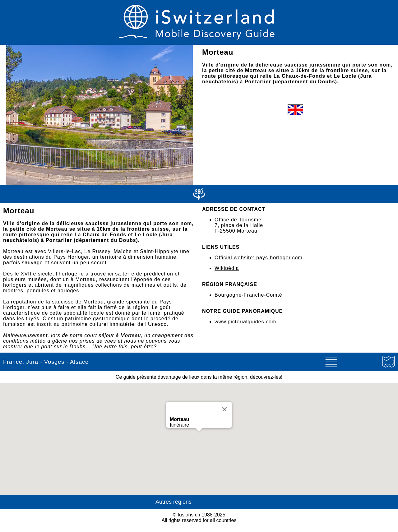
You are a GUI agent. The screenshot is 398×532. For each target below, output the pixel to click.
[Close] (224, 409)
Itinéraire (179, 425)
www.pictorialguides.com (245, 322)
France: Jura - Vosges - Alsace (46, 362)
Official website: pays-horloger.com (259, 258)
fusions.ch (189, 515)
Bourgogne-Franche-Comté (248, 295)
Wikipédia (227, 268)
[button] (199, 437)
